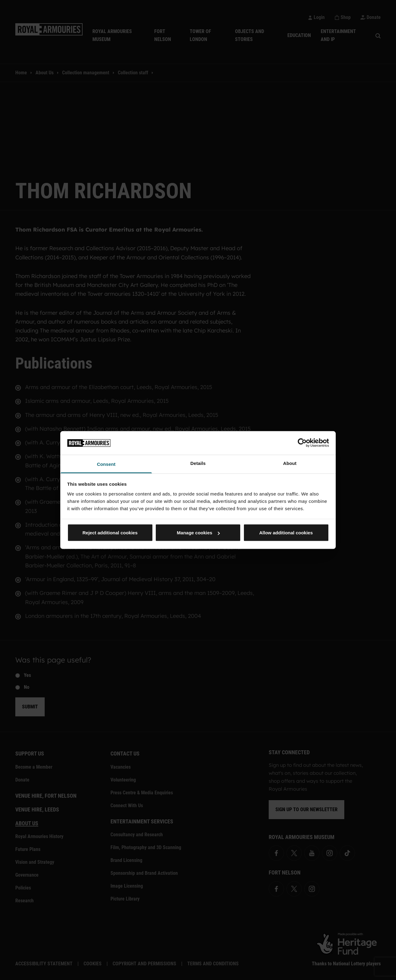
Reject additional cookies (110, 533)
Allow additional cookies (286, 533)
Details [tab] (198, 463)
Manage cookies (198, 533)
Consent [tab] (106, 464)
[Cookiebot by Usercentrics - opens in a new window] (302, 443)
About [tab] (290, 463)
